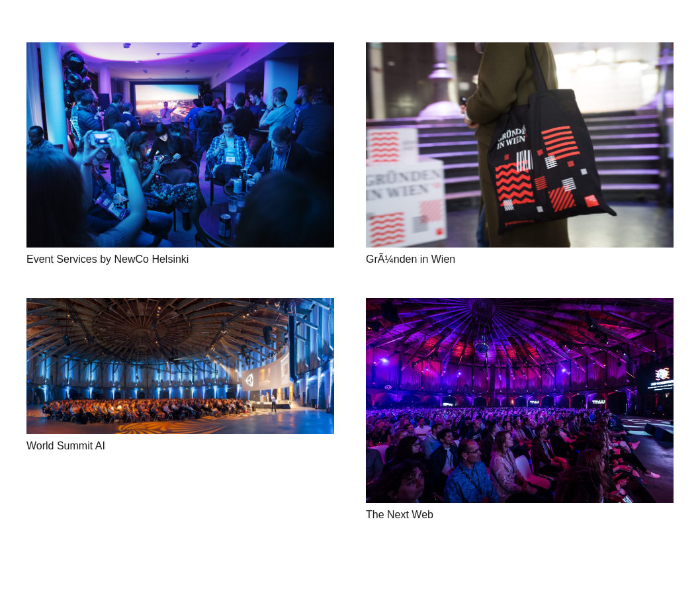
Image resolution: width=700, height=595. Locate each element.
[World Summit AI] (180, 366)
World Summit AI (66, 446)
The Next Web (400, 515)
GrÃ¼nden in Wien (411, 259)
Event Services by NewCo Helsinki (108, 259)
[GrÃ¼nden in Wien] (520, 145)
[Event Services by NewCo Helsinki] (180, 145)
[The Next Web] (520, 400)
